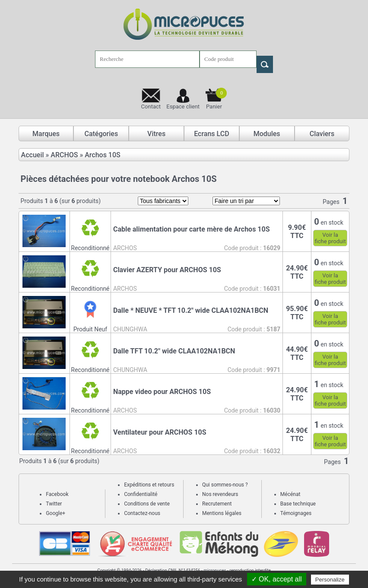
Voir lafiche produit (330, 238)
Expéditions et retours (149, 485)
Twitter (54, 504)
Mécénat (290, 494)
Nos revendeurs (220, 494)
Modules (267, 134)
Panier (216, 99)
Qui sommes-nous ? (225, 485)
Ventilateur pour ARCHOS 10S (160, 432)
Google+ (56, 513)
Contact (151, 106)
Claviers (322, 134)
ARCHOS (64, 155)
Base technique (298, 504)
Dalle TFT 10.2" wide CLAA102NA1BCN (174, 351)
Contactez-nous (142, 513)
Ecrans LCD (211, 134)
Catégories (101, 134)
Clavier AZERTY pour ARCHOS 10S (167, 270)
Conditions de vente (147, 504)
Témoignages (296, 513)
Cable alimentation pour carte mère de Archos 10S (192, 229)
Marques (46, 134)
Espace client (183, 106)
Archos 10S (103, 155)
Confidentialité (141, 494)
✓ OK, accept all (277, 579)
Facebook (57, 494)
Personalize (330, 580)
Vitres (156, 134)
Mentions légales (222, 513)
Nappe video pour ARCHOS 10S (162, 392)
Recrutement (217, 504)
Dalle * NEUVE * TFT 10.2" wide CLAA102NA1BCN (191, 310)
